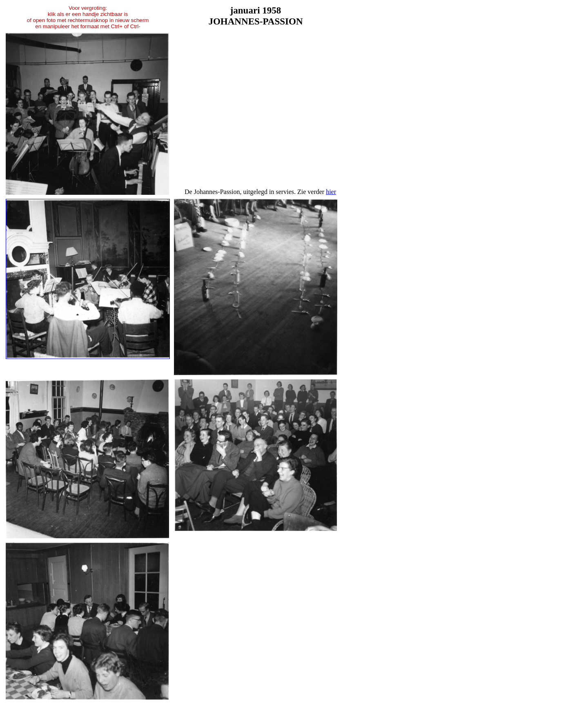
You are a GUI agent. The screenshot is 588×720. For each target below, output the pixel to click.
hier (331, 192)
